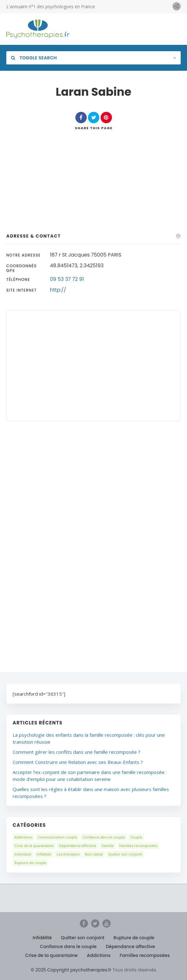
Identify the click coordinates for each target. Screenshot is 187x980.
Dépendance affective (78, 846)
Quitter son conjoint (125, 854)
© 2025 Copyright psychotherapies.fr (71, 970)
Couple (136, 837)
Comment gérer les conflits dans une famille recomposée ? (76, 752)
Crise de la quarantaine (34, 846)
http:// (58, 290)
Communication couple (57, 837)
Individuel (23, 854)
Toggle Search (34, 58)
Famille (108, 846)
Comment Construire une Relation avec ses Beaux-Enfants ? (78, 762)
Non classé (94, 854)
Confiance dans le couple (104, 837)
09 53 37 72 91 (67, 279)
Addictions (23, 837)
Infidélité (44, 854)
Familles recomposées (138, 846)
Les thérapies (68, 854)
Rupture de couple (30, 863)
